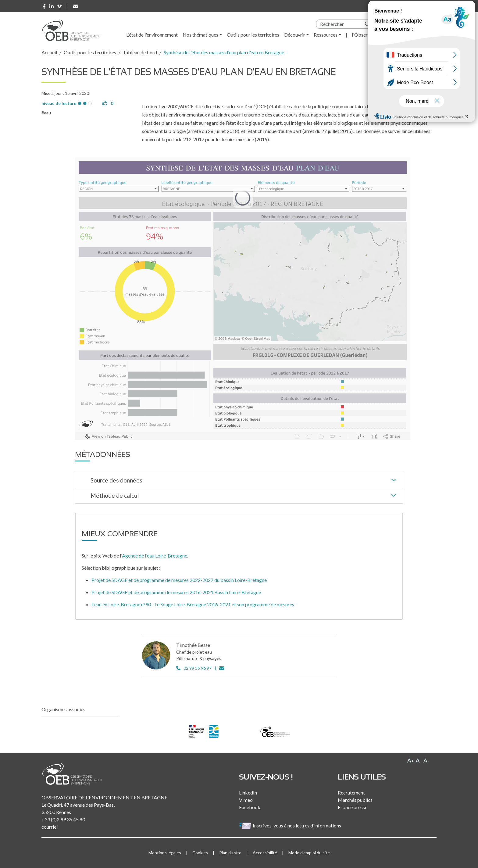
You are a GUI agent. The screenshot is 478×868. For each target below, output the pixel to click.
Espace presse (353, 807)
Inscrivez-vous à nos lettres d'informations (291, 825)
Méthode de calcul (244, 496)
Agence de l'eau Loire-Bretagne (155, 556)
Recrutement (351, 793)
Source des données (244, 481)
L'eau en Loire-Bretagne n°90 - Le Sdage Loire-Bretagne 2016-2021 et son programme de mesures (193, 604)
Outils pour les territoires (253, 35)
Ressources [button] (326, 35)
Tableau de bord (140, 52)
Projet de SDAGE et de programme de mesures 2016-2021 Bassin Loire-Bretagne (176, 592)
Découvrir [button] (295, 35)
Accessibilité (265, 853)
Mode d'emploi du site (309, 853)
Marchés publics (355, 800)
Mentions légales (165, 853)
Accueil (49, 52)
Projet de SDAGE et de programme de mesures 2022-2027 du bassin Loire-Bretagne (179, 580)
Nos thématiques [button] (200, 35)
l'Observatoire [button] (367, 35)
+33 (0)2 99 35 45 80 (63, 819)
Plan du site (230, 853)
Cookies (200, 853)
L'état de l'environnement (152, 35)
